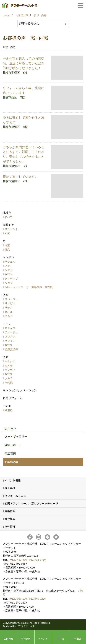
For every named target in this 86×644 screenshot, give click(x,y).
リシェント (11, 229)
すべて (9, 217)
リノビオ (10, 303)
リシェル (10, 262)
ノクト (9, 266)
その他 (9, 383)
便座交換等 (11, 349)
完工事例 (10, 453)
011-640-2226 (37, 599)
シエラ (9, 270)
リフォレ (10, 341)
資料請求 (26, 639)
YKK (7, 233)
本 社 (60, 639)
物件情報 (10, 526)
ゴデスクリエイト (26, 626)
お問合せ (9, 639)
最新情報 (10, 511)
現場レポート (13, 445)
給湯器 (9, 410)
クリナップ (11, 279)
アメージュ (11, 332)
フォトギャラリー (16, 436)
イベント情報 (13, 480)
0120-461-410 (19, 560)
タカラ (9, 283)
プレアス (10, 337)
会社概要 (10, 519)
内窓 (7, 245)
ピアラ (9, 366)
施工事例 (10, 488)
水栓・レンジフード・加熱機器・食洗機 (29, 287)
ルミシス (10, 361)
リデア (9, 308)
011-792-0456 (37, 560)
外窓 (7, 250)
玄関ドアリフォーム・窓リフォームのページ (31, 503)
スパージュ (11, 299)
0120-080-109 (19, 599)
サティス (10, 328)
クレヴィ (10, 370)
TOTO (8, 274)
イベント (43, 639)
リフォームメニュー (17, 496)
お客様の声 (12, 462)
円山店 (78, 639)
